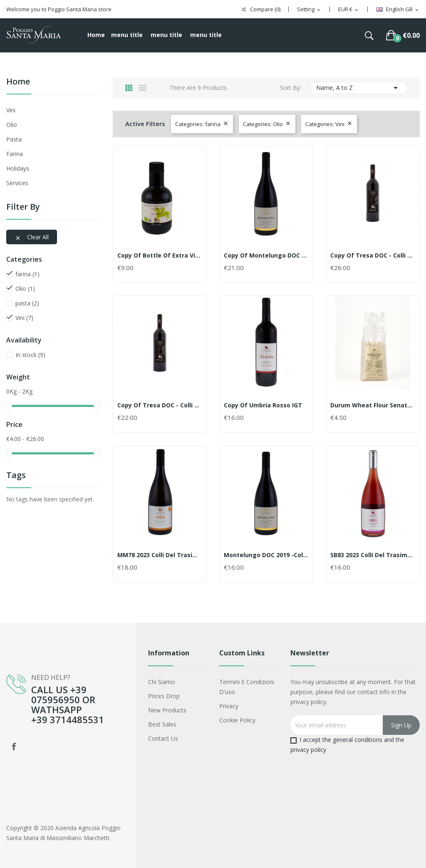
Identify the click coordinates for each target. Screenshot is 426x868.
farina (15, 154)
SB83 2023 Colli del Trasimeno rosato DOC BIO (373, 555)
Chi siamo (162, 682)
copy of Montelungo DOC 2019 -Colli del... (266, 255)
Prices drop (164, 696)
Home (18, 82)
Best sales (162, 724)
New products (167, 710)
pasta (14, 139)
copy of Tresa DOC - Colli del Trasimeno (373, 255)
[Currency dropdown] (349, 10)
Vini (11, 110)
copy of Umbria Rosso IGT (263, 405)
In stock (30, 355)
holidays (18, 168)
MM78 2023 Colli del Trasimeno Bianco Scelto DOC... (160, 555)
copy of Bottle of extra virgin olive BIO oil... (160, 255)
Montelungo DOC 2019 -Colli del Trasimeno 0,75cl (266, 555)
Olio (12, 125)
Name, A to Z (359, 88)
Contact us (163, 738)
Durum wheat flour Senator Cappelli (373, 405)
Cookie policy (237, 720)
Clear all (32, 237)
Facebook (14, 746)
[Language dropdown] (398, 10)
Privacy (229, 706)
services (17, 183)
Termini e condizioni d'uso (247, 687)
